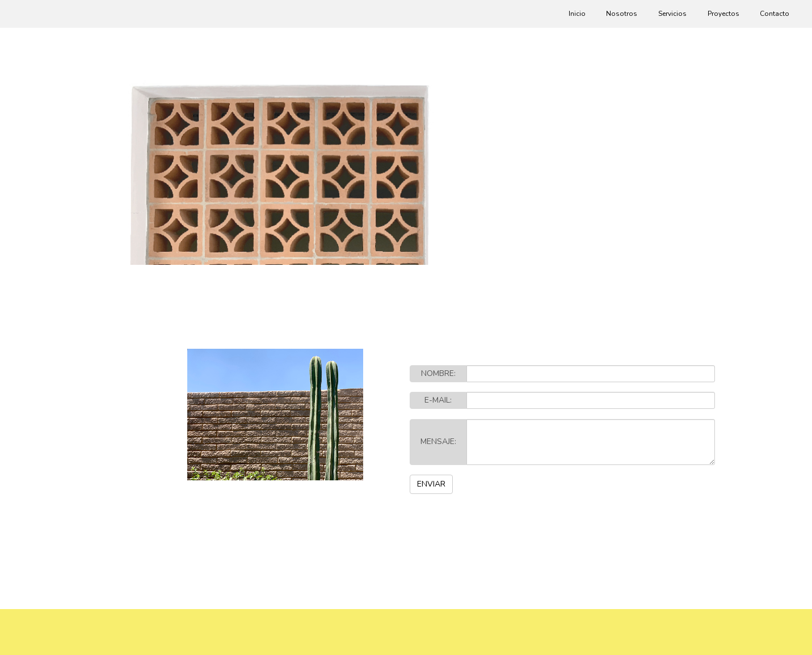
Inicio (577, 14)
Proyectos (723, 14)
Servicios (672, 14)
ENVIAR (431, 484)
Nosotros (622, 14)
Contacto (775, 14)
